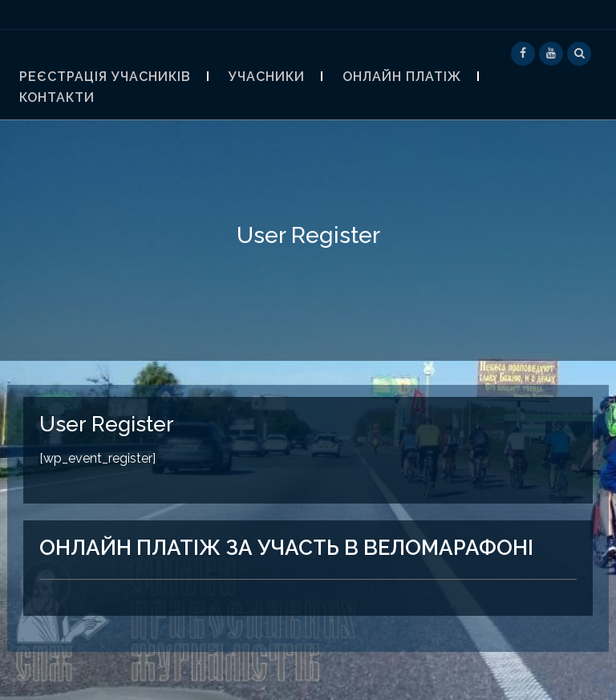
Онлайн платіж (402, 77)
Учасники (267, 77)
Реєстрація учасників (105, 77)
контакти (57, 97)
